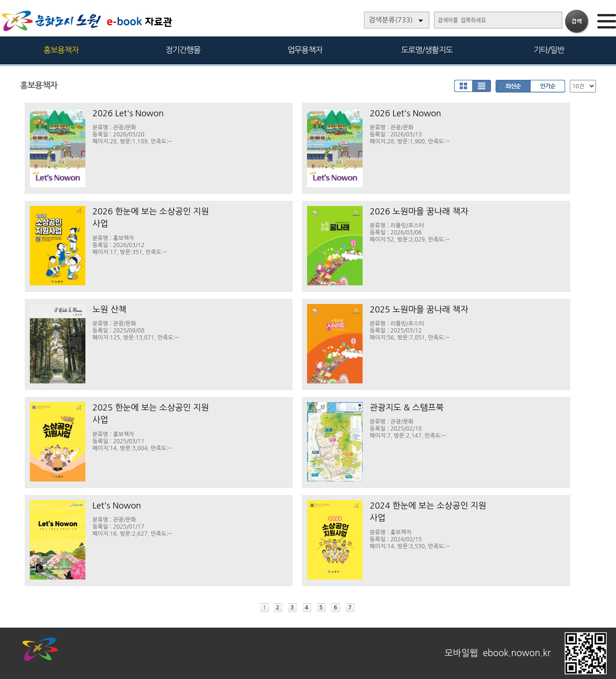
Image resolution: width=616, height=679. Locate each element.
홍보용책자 (61, 50)
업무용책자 (305, 50)
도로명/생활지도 (427, 50)
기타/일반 (549, 50)
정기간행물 (183, 50)
